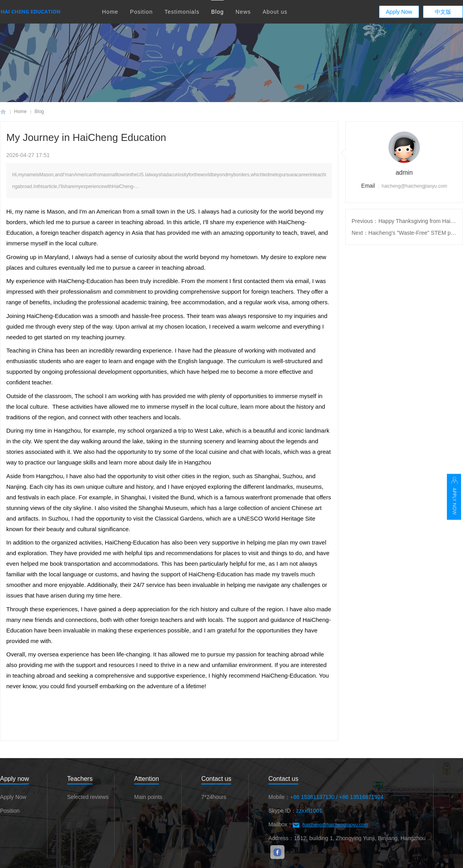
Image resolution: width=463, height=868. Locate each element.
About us (275, 12)
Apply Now (399, 12)
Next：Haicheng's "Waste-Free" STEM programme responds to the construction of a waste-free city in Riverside (404, 233)
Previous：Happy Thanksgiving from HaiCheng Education (404, 221)
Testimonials (182, 12)
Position (141, 12)
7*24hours (214, 797)
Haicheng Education (3, 112)
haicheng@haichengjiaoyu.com (335, 825)
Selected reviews (88, 797)
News (243, 12)
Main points (148, 797)
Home (110, 12)
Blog (217, 12)
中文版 (443, 12)
